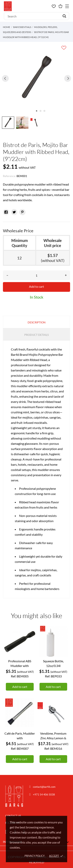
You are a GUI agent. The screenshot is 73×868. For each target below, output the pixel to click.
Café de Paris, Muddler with (20, 736)
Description (37, 322)
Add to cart (36, 286)
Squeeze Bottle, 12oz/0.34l (53, 663)
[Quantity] (36, 275)
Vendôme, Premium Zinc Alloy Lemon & (53, 736)
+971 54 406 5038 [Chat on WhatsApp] (44, 795)
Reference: (9, 176)
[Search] (36, 16)
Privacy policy (35, 856)
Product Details (36, 335)
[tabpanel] (36, 78)
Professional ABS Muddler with (20, 663)
